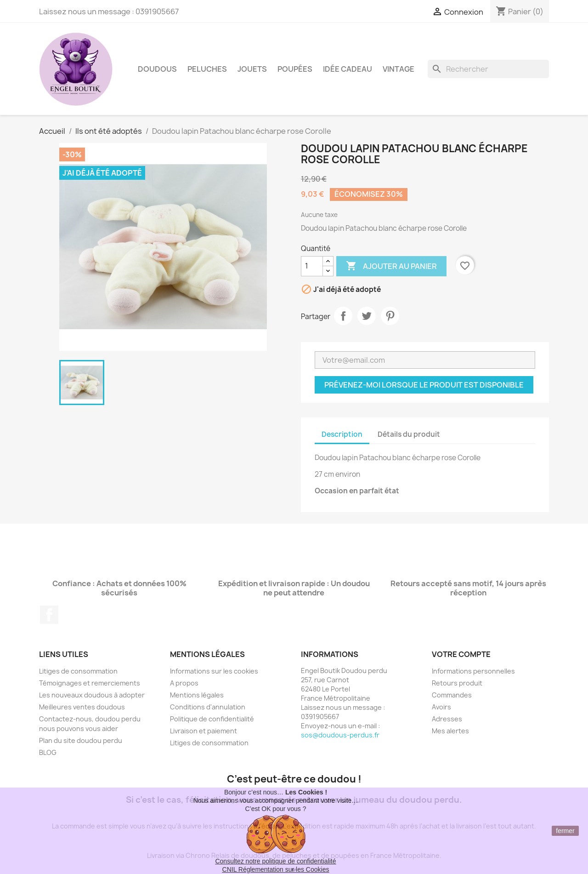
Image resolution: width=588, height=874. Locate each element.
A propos (184, 683)
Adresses (447, 719)
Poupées (295, 69)
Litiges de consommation (78, 671)
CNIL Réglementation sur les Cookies (276, 869)
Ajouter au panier (391, 266)
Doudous (157, 69)
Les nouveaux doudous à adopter (92, 695)
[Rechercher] (488, 69)
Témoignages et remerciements (90, 683)
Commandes (452, 695)
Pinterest (390, 316)
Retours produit (457, 683)
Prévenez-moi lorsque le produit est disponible (424, 385)
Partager (343, 316)
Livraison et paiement (204, 731)
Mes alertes (450, 731)
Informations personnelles (473, 671)
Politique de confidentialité (212, 719)
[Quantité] (312, 266)
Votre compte (461, 654)
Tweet (367, 316)
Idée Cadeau (348, 69)
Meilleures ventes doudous (82, 707)
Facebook (49, 615)
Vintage (399, 69)
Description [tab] (342, 434)
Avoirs (441, 707)
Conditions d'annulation (208, 707)
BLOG (48, 752)
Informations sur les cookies (214, 671)
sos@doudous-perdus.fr (340, 735)
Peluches (207, 69)
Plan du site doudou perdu (81, 740)
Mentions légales (197, 695)
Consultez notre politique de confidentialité (275, 861)
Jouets (252, 69)
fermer (565, 831)
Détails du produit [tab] (409, 434)
